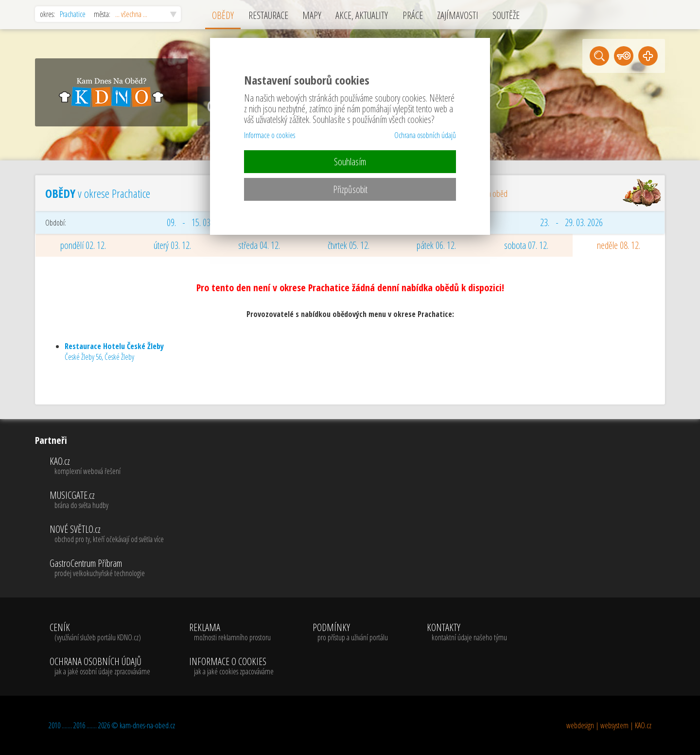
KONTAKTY (467, 632)
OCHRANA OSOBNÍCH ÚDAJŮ (100, 667)
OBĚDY (223, 15)
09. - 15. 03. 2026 (198, 222)
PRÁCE (413, 15)
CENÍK (100, 632)
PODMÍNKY (350, 632)
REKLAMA (231, 632)
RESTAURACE (268, 15)
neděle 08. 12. (619, 245)
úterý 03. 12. (172, 245)
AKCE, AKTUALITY (362, 15)
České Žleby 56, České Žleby (114, 351)
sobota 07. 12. (526, 245)
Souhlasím (350, 162)
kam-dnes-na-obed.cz (147, 725)
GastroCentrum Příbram (107, 568)
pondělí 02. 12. (83, 245)
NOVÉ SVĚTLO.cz (107, 534)
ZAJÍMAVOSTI (458, 15)
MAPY (312, 15)
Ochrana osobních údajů (425, 135)
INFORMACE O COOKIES (231, 667)
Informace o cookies (270, 135)
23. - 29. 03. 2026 (571, 222)
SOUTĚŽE (506, 15)
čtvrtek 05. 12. (349, 245)
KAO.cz (107, 466)
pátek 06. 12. (436, 245)
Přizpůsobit (350, 189)
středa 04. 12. (259, 245)
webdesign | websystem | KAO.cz (609, 725)
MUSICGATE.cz (107, 500)
